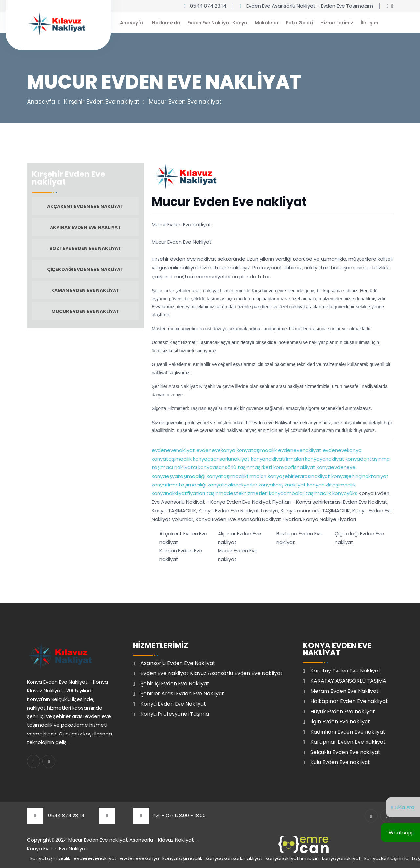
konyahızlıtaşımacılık (331, 485)
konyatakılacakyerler (232, 485)
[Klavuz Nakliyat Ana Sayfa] (56, 23)
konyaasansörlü (217, 467)
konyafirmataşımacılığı (179, 485)
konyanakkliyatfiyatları (178, 493)
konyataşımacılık (256, 450)
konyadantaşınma (367, 459)
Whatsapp (400, 832)
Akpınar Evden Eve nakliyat (85, 227)
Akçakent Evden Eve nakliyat (85, 206)
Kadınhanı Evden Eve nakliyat (348, 732)
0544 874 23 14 (208, 6)
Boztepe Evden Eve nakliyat (85, 248)
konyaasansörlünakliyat (221, 459)
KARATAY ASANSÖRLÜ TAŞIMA (348, 681)
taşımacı (162, 467)
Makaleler (267, 23)
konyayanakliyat (324, 459)
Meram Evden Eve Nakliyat (345, 691)
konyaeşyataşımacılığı (178, 476)
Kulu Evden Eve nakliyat (340, 762)
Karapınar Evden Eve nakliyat (348, 742)
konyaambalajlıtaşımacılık (299, 493)
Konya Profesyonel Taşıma (175, 714)
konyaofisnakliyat (294, 467)
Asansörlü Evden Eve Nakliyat (178, 663)
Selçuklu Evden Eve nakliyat (345, 752)
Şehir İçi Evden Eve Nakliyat (175, 683)
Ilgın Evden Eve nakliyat (340, 722)
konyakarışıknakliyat (282, 485)
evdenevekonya (215, 450)
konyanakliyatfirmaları (277, 459)
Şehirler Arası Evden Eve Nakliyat (182, 694)
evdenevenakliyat (173, 450)
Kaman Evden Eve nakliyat (85, 290)
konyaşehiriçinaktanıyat (359, 476)
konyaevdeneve (336, 467)
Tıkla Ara (403, 807)
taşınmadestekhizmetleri (236, 493)
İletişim (369, 23)
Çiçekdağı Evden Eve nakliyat (85, 269)
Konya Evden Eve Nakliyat (173, 704)
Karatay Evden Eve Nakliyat (346, 671)
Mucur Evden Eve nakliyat (85, 311)
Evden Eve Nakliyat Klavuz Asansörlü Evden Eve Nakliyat (211, 673)
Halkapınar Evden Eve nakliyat (349, 701)
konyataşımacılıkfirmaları (236, 476)
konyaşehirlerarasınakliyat (298, 476)
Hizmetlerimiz (337, 23)
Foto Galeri (299, 23)
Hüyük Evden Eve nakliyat (343, 711)
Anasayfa (132, 23)
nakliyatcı (185, 467)
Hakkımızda (166, 23)
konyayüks (344, 493)
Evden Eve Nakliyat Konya (217, 23)
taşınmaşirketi (254, 467)
